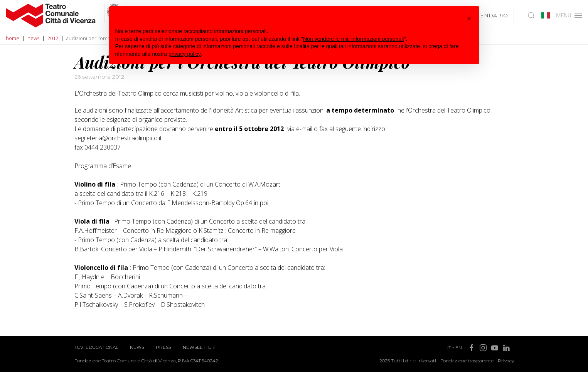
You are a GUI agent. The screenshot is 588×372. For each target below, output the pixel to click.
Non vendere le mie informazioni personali (353, 39)
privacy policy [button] (185, 54)
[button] (469, 19)
